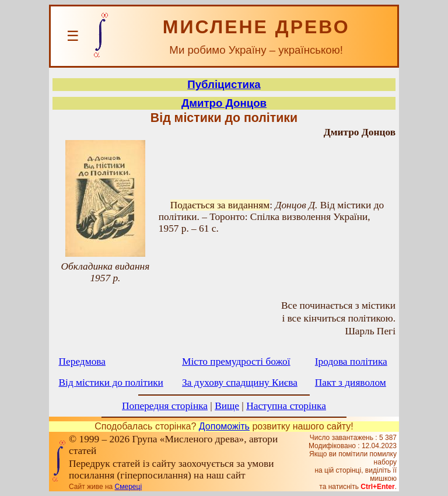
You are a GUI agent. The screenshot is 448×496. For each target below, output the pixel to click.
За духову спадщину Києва (240, 383)
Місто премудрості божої (236, 361)
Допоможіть (224, 426)
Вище (227, 406)
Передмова (82, 361)
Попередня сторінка (165, 406)
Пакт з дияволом (351, 383)
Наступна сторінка (286, 406)
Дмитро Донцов (224, 103)
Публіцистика (224, 84)
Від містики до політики (111, 383)
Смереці (128, 487)
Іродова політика (351, 361)
